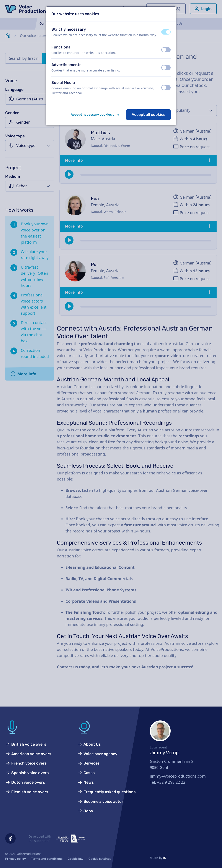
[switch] (166, 32)
